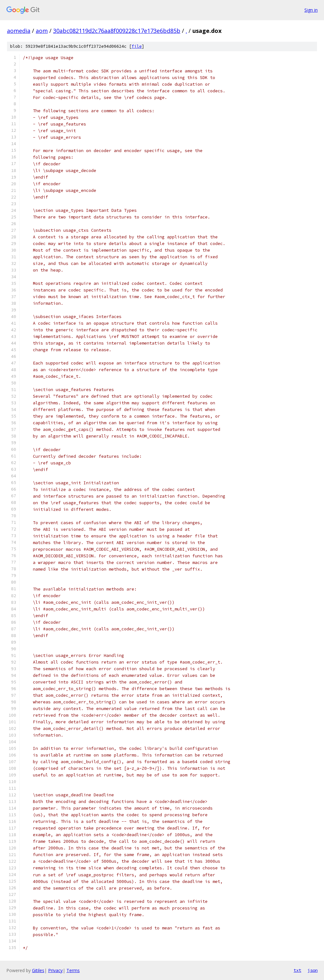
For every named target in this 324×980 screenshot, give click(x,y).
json (313, 970)
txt (297, 970)
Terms (73, 970)
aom (42, 31)
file (137, 46)
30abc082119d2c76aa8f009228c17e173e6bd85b (117, 31)
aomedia (19, 31)
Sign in (311, 10)
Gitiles (38, 970)
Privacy (55, 970)
